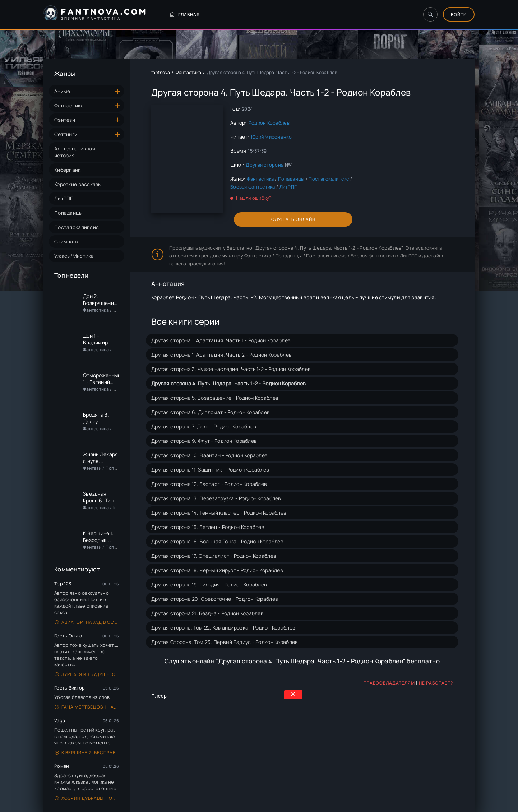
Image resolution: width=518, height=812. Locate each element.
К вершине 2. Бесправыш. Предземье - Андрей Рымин (87, 753)
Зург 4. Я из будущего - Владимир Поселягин (87, 674)
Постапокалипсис (77, 227)
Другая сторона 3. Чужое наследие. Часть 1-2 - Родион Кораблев (231, 369)
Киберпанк (68, 170)
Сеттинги (66, 134)
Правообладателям (389, 683)
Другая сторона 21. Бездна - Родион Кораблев (207, 613)
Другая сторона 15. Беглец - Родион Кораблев (208, 527)
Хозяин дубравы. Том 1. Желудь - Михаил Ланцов (87, 798)
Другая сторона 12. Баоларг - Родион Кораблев (209, 484)
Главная (184, 15)
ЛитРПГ (64, 198)
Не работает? (436, 683)
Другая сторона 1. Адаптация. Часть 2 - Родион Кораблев (221, 355)
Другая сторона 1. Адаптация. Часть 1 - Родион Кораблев (221, 340)
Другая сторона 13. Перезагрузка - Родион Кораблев (216, 498)
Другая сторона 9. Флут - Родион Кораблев (204, 441)
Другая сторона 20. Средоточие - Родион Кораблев (215, 599)
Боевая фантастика (253, 187)
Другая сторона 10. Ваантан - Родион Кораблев (209, 455)
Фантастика (69, 105)
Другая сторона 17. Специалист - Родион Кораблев (214, 556)
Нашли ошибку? (254, 198)
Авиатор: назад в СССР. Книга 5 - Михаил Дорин (87, 622)
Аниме (62, 91)
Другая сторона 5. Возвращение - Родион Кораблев (215, 398)
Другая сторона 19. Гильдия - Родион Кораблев (209, 584)
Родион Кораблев (269, 123)
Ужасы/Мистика (74, 256)
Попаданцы (68, 213)
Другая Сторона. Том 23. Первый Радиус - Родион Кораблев (225, 642)
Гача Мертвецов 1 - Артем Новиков (87, 707)
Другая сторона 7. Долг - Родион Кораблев (204, 426)
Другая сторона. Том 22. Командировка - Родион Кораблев (223, 628)
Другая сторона (265, 165)
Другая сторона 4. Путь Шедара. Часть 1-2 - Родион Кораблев (228, 383)
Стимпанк (66, 242)
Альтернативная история (75, 152)
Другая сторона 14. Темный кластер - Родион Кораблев (219, 513)
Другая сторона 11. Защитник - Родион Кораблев (210, 470)
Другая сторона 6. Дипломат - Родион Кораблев (211, 412)
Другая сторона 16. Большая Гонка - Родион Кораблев (217, 541)
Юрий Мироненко (271, 137)
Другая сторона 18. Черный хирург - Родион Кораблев (217, 570)
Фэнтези (65, 120)
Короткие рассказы (78, 184)
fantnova (161, 72)
